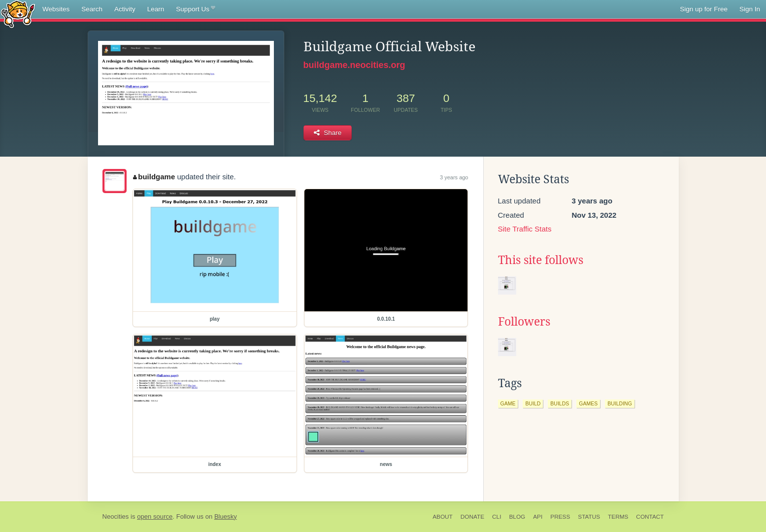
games (588, 403)
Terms (618, 517)
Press (560, 517)
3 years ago (454, 177)
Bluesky (226, 516)
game (508, 403)
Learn (156, 9)
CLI (497, 517)
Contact (650, 517)
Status (589, 517)
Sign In (750, 9)
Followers (524, 322)
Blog (517, 517)
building (620, 403)
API (538, 517)
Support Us (195, 9)
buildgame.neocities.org (354, 65)
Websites (56, 9)
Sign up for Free (704, 9)
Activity (125, 9)
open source (155, 516)
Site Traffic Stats (525, 229)
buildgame (154, 177)
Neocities (116, 516)
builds (560, 403)
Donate (472, 517)
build (533, 403)
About (443, 517)
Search (92, 9)
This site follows (541, 260)
